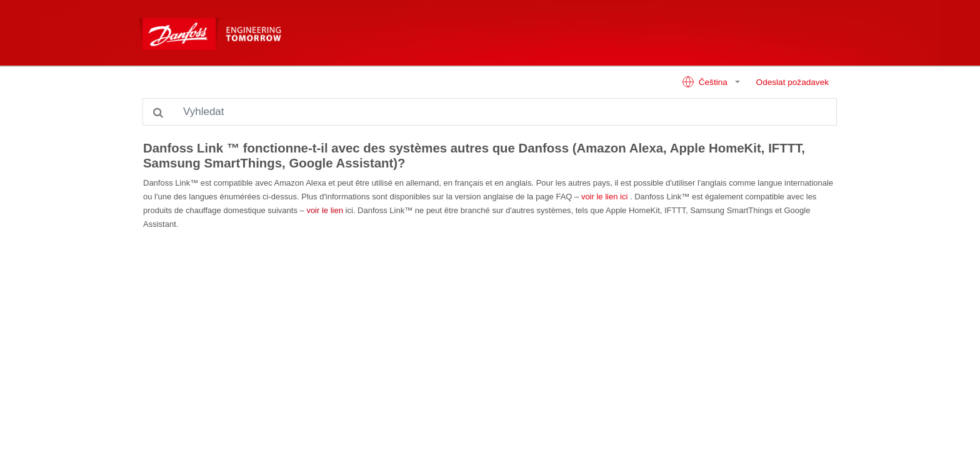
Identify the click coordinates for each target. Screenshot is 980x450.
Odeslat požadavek (792, 82)
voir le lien (324, 210)
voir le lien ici (603, 197)
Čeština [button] (706, 82)
